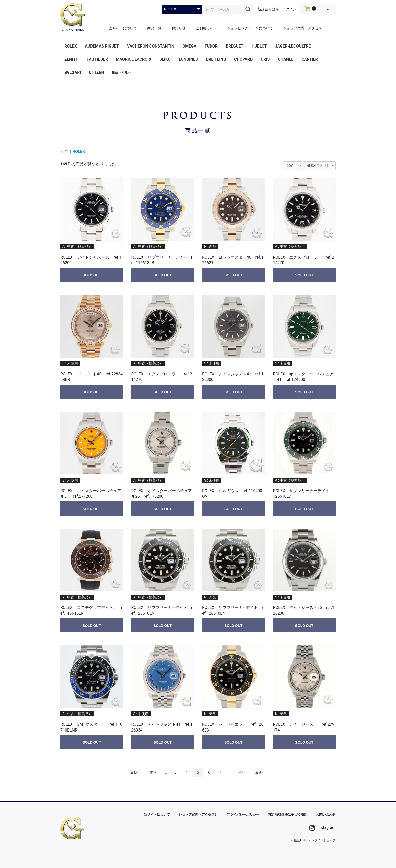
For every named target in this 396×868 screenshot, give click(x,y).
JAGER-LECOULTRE (293, 46)
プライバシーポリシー (243, 815)
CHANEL (286, 59)
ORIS (265, 59)
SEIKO (165, 59)
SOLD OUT (92, 275)
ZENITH (71, 59)
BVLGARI (73, 72)
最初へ (135, 772)
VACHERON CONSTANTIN (151, 46)
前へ (154, 772)
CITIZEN (96, 72)
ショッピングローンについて (250, 28)
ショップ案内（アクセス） (304, 28)
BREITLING (216, 59)
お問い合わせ (326, 815)
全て (64, 152)
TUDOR (211, 46)
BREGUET (235, 46)
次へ (242, 772)
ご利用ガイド (206, 28)
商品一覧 (154, 28)
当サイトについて (123, 28)
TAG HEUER (97, 59)
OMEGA (189, 46)
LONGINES (188, 59)
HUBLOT (259, 46)
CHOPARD (243, 59)
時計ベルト (122, 72)
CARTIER (310, 59)
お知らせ (179, 28)
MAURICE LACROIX (134, 59)
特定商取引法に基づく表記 (288, 815)
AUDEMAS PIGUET (102, 46)
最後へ (260, 772)
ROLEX (71, 46)
